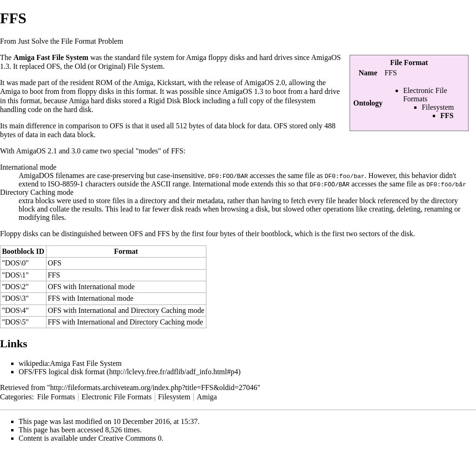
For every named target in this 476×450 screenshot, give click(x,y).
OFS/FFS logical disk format (62, 372)
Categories (16, 397)
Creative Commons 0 (130, 438)
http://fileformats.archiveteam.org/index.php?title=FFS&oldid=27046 (154, 387)
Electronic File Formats (425, 95)
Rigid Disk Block (174, 101)
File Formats (56, 397)
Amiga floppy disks (215, 57)
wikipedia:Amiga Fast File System (70, 363)
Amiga (207, 397)
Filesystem (438, 107)
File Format (409, 63)
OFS (53, 66)
